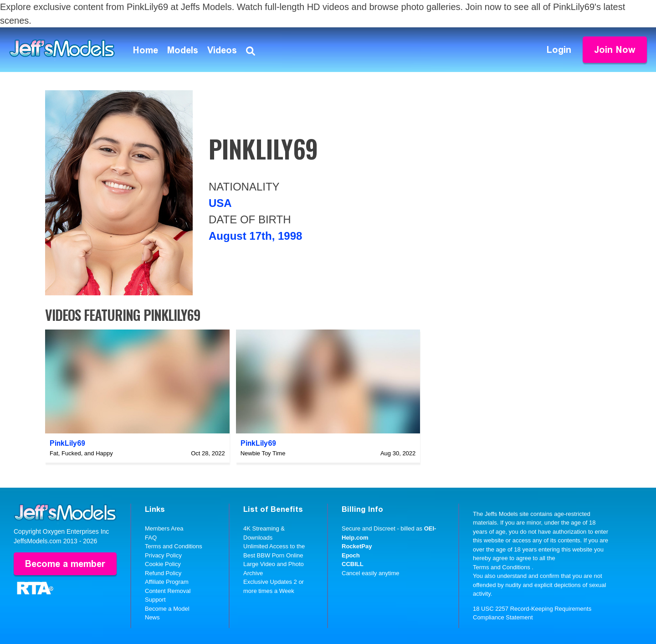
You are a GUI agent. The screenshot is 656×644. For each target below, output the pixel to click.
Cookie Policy (163, 564)
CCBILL (353, 564)
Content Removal (168, 591)
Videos (222, 50)
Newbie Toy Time (263, 453)
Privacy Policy (163, 555)
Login (559, 50)
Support (155, 600)
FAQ (151, 538)
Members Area (164, 528)
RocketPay (357, 546)
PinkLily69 (67, 443)
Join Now (615, 50)
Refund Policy (163, 573)
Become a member (65, 564)
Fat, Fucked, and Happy (81, 453)
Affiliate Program (167, 582)
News (152, 617)
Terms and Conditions (174, 546)
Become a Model (167, 609)
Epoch (351, 555)
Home (146, 50)
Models (183, 50)
